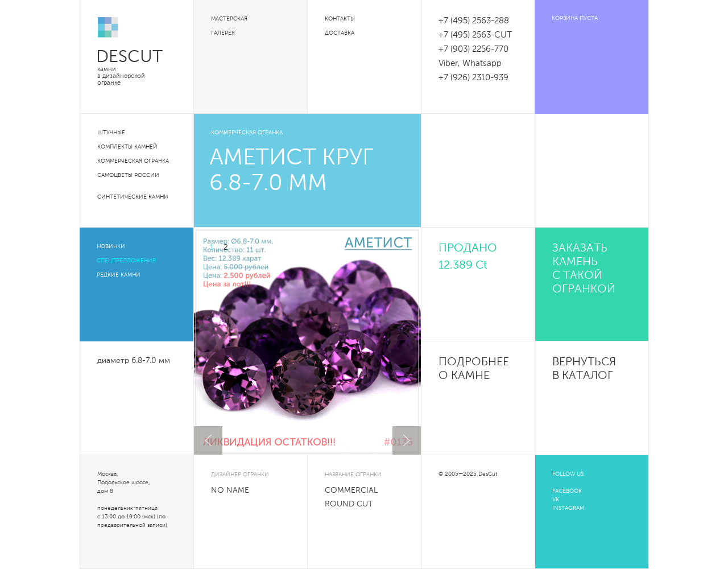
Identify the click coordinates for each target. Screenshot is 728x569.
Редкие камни (119, 275)
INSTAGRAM (568, 508)
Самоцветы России (128, 175)
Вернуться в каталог (584, 369)
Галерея (223, 33)
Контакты (340, 19)
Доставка (340, 33)
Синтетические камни (133, 197)
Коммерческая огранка (133, 161)
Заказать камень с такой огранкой (584, 269)
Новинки (111, 246)
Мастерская (229, 19)
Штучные (111, 133)
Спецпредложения (126, 261)
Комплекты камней (127, 147)
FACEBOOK (567, 491)
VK (556, 500)
